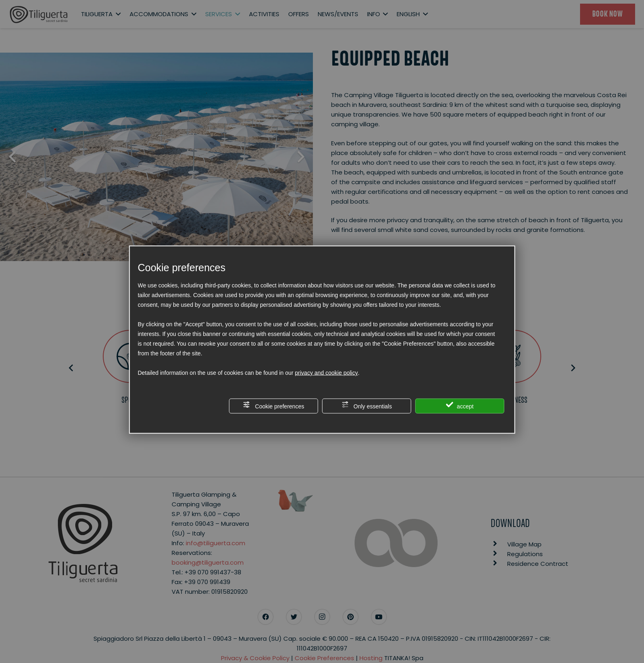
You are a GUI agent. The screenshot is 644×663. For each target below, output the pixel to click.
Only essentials (367, 405)
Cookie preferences (273, 405)
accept (460, 405)
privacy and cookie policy (327, 373)
